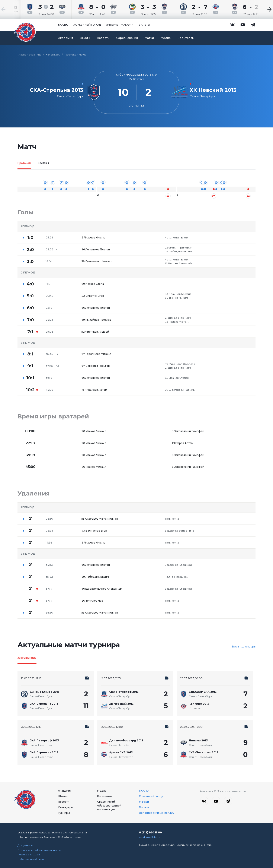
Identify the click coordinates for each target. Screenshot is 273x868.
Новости (103, 38)
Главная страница (29, 55)
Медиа (166, 38)
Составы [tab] (43, 163)
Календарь (53, 55)
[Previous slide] (13, 9)
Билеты (144, 25)
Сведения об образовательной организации (109, 806)
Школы (85, 38)
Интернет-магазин (120, 25)
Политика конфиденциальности (39, 850)
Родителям (186, 38)
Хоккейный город (87, 25)
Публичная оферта (31, 859)
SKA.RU (144, 791)
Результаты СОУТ (29, 854)
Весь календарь (244, 646)
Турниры (64, 813)
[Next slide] (260, 9)
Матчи (149, 38)
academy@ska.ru (150, 837)
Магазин (145, 802)
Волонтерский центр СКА (156, 813)
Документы (25, 845)
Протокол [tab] (24, 163)
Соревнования (127, 38)
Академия (65, 38)
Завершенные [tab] (27, 658)
